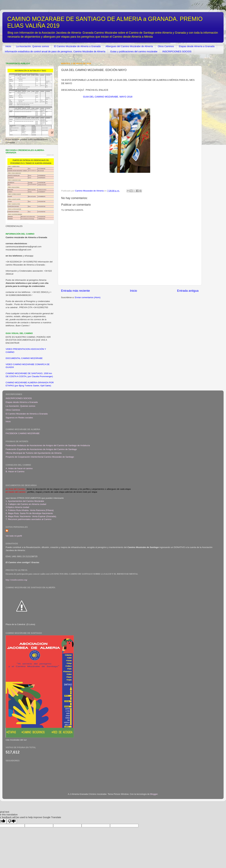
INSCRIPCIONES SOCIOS (177, 51)
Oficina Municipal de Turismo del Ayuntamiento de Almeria (34, 453)
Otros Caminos (166, 46)
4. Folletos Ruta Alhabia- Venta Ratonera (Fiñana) (30, 510)
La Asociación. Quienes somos (33, 46)
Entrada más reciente (75, 291)
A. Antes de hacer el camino (19, 468)
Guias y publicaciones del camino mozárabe (134, 51)
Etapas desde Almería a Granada (197, 46)
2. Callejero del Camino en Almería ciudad (26, 504)
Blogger (154, 794)
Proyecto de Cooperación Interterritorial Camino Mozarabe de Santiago (40, 457)
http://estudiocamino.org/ (17, 580)
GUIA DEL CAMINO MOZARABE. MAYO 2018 (108, 97)
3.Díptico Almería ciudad (17, 507)
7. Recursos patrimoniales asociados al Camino (29, 519)
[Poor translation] (12, 821)
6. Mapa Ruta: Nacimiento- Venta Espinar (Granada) (31, 516)
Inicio (8, 46)
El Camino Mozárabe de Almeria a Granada (77, 46)
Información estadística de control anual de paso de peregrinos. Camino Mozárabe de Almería (55, 51)
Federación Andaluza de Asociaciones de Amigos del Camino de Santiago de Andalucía (48, 445)
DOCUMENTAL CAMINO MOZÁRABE (24, 358)
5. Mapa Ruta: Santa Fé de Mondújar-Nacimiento (29, 513)
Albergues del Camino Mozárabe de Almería (129, 46)
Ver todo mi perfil (14, 536)
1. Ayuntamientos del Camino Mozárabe (25, 501)
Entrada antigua (188, 291)
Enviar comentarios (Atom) (88, 297)
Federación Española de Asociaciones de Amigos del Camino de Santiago (41, 449)
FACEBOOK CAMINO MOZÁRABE (23, 433)
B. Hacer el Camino (15, 471)
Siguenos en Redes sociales (19, 418)
